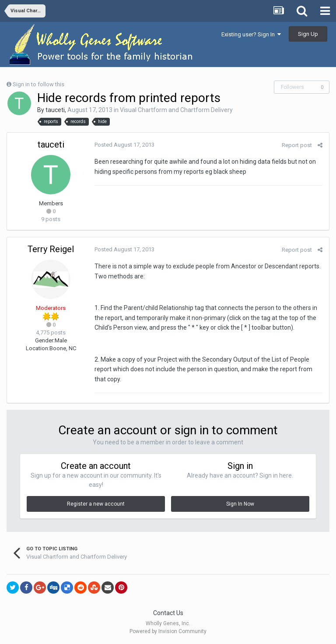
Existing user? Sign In (251, 34)
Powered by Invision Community (168, 631)
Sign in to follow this (38, 84)
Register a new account (96, 504)
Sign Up (308, 34)
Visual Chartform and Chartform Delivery (176, 110)
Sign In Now (240, 504)
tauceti (55, 110)
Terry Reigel (51, 249)
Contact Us (168, 613)
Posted (124, 145)
